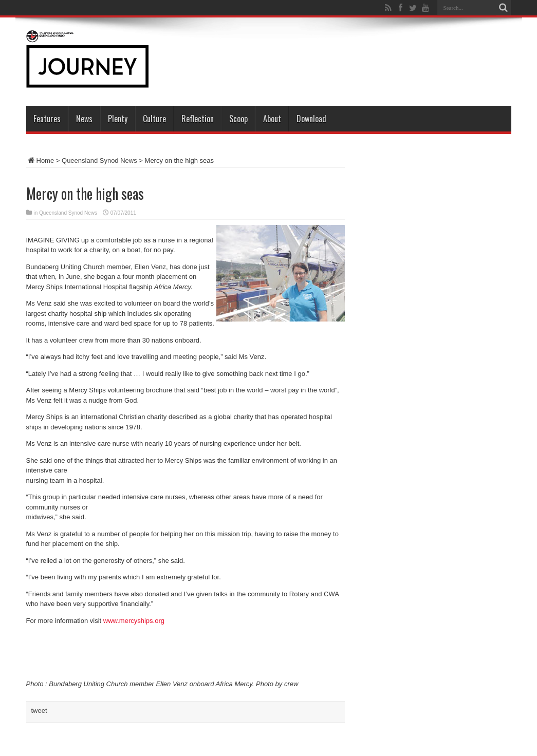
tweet (39, 711)
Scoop (238, 119)
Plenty (118, 119)
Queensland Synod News (99, 160)
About (272, 119)
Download (311, 119)
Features (47, 119)
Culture (154, 119)
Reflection (198, 119)
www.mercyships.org (134, 621)
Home (40, 160)
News (84, 119)
